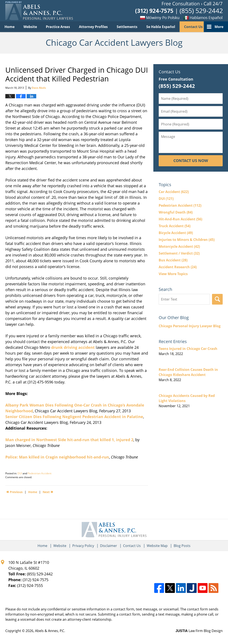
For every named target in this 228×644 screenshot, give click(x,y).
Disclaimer (109, 546)
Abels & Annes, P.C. (50, 631)
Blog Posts (182, 546)
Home (9, 27)
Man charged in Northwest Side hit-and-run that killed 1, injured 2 (69, 440)
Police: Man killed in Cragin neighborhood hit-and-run (57, 457)
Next (48, 492)
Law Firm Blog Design (199, 631)
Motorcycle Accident (179, 246)
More (219, 27)
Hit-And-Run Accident (180, 219)
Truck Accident (175, 226)
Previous (15, 492)
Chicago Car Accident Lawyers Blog (39, 11)
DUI (20, 473)
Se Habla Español (161, 27)
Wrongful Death (176, 212)
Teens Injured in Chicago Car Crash (188, 349)
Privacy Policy (83, 546)
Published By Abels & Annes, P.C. (179, 11)
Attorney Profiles (93, 27)
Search (217, 299)
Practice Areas (58, 27)
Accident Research (178, 267)
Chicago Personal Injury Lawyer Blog (190, 326)
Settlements (127, 27)
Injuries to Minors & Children (187, 240)
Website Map (157, 546)
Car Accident (174, 192)
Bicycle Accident (176, 233)
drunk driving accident (73, 347)
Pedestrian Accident (40, 473)
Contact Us (193, 27)
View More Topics (173, 274)
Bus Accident (173, 260)
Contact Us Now (191, 161)
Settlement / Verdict (179, 253)
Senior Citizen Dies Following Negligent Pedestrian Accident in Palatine (74, 417)
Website (30, 27)
